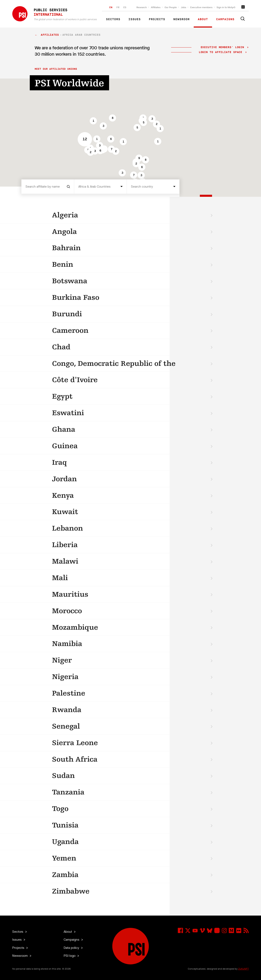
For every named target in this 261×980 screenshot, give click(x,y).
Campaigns (225, 19)
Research (142, 7)
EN (111, 7)
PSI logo (70, 956)
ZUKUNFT (243, 969)
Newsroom (181, 19)
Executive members (201, 7)
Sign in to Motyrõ (226, 7)
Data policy (72, 948)
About (203, 19)
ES (125, 7)
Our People (171, 7)
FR (118, 7)
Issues (135, 19)
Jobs (184, 7)
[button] (103, 126)
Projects (157, 19)
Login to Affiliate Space (222, 52)
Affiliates (156, 7)
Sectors (113, 19)
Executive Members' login (222, 47)
